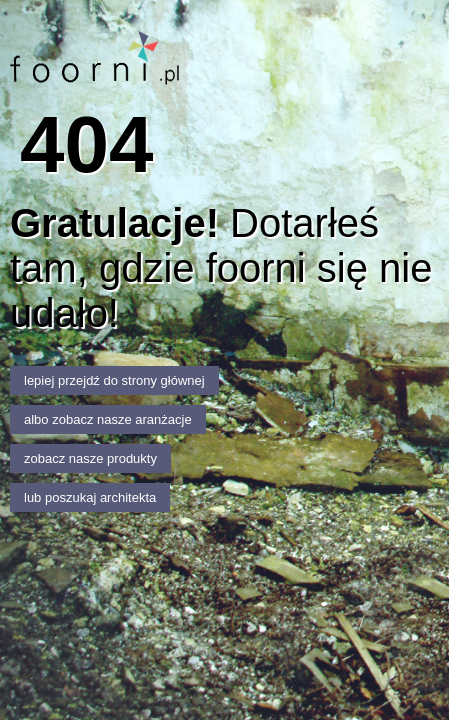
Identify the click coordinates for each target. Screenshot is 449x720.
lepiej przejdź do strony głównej (114, 380)
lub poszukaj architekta (90, 497)
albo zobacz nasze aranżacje (108, 419)
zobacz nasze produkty (90, 458)
